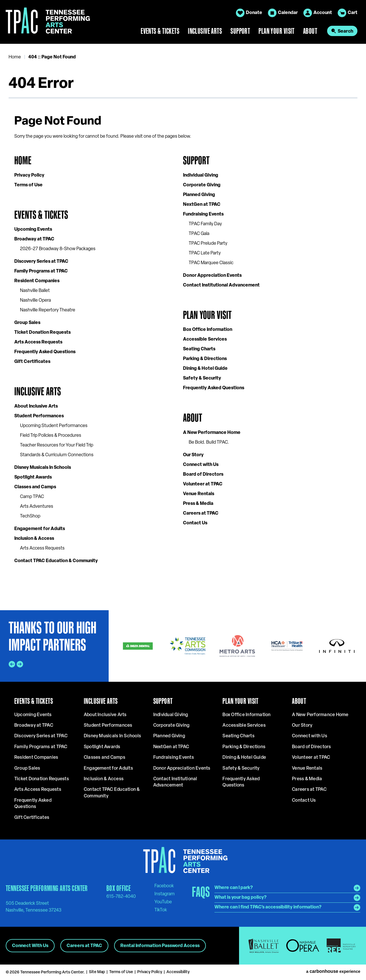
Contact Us (195, 523)
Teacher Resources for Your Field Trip (57, 445)
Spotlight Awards (33, 477)
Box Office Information (208, 330)
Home (15, 57)
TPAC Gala (199, 234)
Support (240, 31)
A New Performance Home (212, 433)
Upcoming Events (33, 230)
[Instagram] (165, 894)
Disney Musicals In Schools (43, 468)
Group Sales (27, 323)
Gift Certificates (32, 362)
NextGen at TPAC (202, 205)
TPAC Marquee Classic (211, 263)
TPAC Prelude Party (208, 244)
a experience (333, 971)
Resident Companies (37, 281)
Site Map (97, 972)
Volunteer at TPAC (203, 484)
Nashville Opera (35, 301)
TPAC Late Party (205, 253)
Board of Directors (203, 475)
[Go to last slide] (12, 664)
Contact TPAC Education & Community (56, 561)
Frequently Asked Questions (45, 352)
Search (345, 31)
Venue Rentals (199, 494)
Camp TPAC (32, 497)
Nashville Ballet (35, 291)
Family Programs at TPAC (41, 271)
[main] (183, 327)
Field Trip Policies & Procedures (51, 436)
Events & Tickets (160, 31)
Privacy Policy (29, 175)
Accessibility (178, 972)
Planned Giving (199, 195)
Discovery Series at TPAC (41, 262)
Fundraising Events (203, 214)
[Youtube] (163, 902)
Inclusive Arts (205, 31)
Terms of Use (28, 185)
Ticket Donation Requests (42, 333)
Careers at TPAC (201, 513)
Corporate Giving (202, 185)
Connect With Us (30, 946)
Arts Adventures (37, 507)
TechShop (30, 516)
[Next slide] (20, 664)
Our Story (193, 455)
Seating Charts (199, 349)
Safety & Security (202, 378)
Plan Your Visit (277, 31)
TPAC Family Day (205, 224)
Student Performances (39, 416)
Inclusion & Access (34, 539)
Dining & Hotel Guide (205, 369)
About (310, 31)
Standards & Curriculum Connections (57, 455)
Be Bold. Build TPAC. (209, 442)
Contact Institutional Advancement (221, 285)
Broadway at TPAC (34, 239)
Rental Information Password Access (160, 946)
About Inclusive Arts (36, 406)
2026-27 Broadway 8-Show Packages (58, 249)
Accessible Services (205, 339)
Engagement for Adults (40, 529)
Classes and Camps (35, 487)
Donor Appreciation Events (212, 276)
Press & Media (198, 504)
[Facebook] (164, 886)
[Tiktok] (161, 910)
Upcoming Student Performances (54, 426)
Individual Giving (201, 175)
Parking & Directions (205, 359)
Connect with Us (201, 465)
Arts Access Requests (38, 342)
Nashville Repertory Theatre (48, 310)
